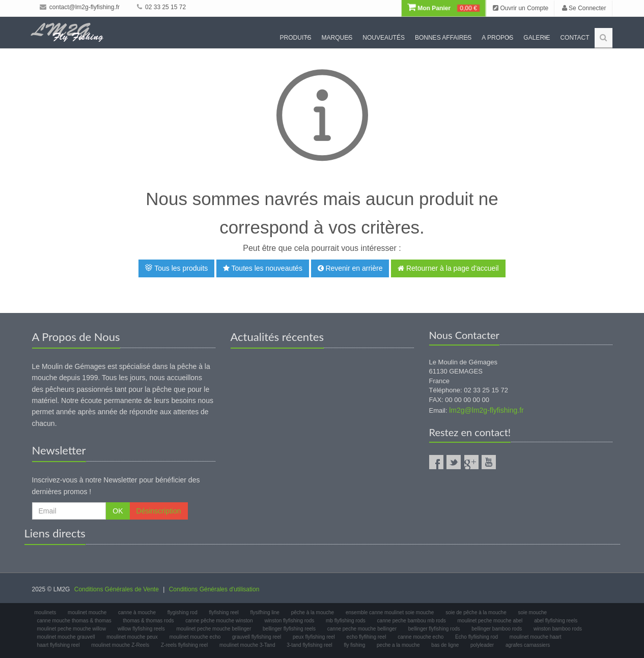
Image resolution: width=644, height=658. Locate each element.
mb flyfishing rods (346, 621)
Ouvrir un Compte (521, 8)
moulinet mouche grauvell (66, 637)
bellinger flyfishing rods (434, 629)
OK (118, 511)
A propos (497, 38)
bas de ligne (445, 645)
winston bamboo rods (558, 629)
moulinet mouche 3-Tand (247, 645)
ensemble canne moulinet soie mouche (390, 612)
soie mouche (532, 612)
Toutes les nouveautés (263, 268)
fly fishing (355, 645)
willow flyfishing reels (141, 629)
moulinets (46, 612)
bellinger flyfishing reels (289, 629)
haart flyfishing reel (59, 645)
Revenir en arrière (350, 268)
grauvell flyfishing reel (257, 637)
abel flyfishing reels (556, 621)
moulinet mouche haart (536, 637)
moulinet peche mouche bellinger (214, 629)
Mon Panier (443, 8)
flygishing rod (183, 612)
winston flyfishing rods (289, 621)
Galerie (537, 38)
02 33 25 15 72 (161, 7)
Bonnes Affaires (443, 38)
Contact (575, 38)
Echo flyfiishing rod (477, 637)
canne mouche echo (421, 637)
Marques (337, 38)
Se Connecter (584, 8)
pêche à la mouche (313, 612)
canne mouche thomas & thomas (74, 621)
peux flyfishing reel (314, 637)
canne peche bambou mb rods (412, 621)
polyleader (482, 645)
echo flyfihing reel (367, 637)
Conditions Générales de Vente (117, 589)
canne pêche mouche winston (219, 621)
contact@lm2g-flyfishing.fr (80, 7)
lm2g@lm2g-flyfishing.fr (486, 410)
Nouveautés (384, 38)
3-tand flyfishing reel (310, 645)
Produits (296, 38)
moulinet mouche (87, 612)
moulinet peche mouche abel (490, 621)
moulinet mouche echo (195, 637)
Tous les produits (176, 268)
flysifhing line (265, 612)
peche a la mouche (398, 645)
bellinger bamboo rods (497, 629)
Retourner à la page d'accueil (448, 268)
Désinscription (159, 511)
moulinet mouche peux (132, 637)
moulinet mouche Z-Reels (120, 645)
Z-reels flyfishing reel (184, 645)
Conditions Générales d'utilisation (214, 589)
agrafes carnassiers (528, 645)
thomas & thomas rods (148, 621)
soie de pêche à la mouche (476, 612)
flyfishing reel (223, 612)
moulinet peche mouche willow (72, 629)
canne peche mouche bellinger (362, 629)
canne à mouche (137, 612)
